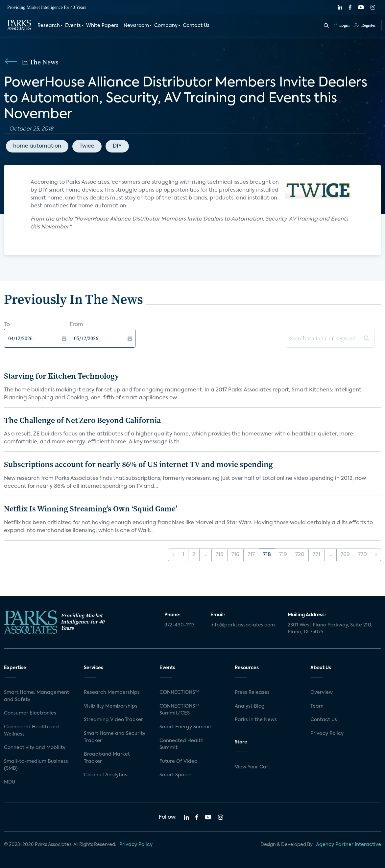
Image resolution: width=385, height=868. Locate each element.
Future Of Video (178, 762)
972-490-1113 (180, 625)
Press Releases (252, 692)
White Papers (102, 26)
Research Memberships (112, 692)
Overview (322, 692)
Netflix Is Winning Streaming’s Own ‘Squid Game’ (91, 509)
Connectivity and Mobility (35, 748)
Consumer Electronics (30, 713)
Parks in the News (256, 720)
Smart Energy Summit (185, 727)
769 (345, 555)
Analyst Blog (250, 706)
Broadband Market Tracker (107, 758)
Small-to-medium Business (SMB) (36, 765)
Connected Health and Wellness (31, 731)
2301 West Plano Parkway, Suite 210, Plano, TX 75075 (330, 629)
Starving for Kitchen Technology (61, 376)
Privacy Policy (327, 734)
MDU (10, 782)
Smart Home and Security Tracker (115, 737)
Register (365, 25)
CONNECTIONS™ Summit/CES (179, 710)
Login (342, 25)
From (76, 325)
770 (362, 555)
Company (166, 26)
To (7, 325)
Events (73, 26)
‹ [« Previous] (173, 555)
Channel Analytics (106, 775)
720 (300, 555)
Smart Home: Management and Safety (36, 696)
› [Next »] (376, 555)
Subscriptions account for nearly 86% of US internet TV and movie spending (138, 464)
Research (49, 26)
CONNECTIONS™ (179, 692)
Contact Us (196, 26)
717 (251, 555)
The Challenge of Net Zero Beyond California (82, 420)
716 (235, 555)
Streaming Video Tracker (113, 720)
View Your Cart (253, 767)
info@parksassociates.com (243, 625)
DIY (117, 146)
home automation (37, 146)
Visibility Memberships (111, 706)
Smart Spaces (176, 775)
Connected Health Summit (181, 744)
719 (283, 555)
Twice (87, 146)
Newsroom (136, 26)
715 (219, 555)
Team (317, 706)
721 (316, 555)
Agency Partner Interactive (349, 845)
